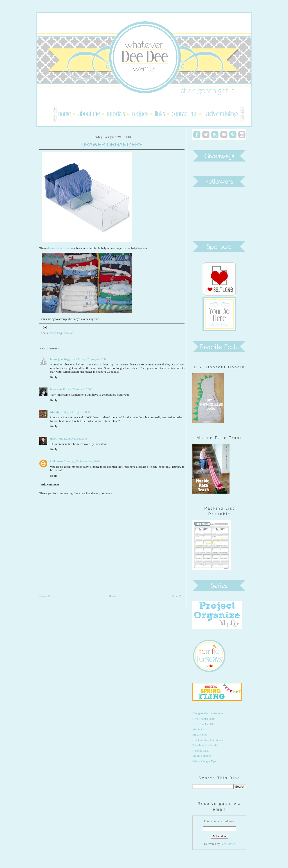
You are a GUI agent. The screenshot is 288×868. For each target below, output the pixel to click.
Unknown (56, 461)
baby (53, 333)
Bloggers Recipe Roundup (208, 713)
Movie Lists (200, 729)
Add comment (50, 484)
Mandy (55, 412)
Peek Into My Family (205, 745)
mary (54, 439)
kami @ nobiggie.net (63, 359)
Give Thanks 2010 (204, 719)
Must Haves (200, 735)
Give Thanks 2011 (204, 724)
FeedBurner (228, 844)
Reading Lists (201, 751)
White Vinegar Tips (204, 761)
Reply (54, 377)
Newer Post (46, 596)
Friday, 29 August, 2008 (93, 359)
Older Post (178, 596)
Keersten (56, 389)
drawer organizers (58, 248)
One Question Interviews (207, 740)
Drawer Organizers (112, 145)
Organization (65, 333)
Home (113, 596)
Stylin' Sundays (202, 756)
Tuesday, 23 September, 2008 (82, 461)
